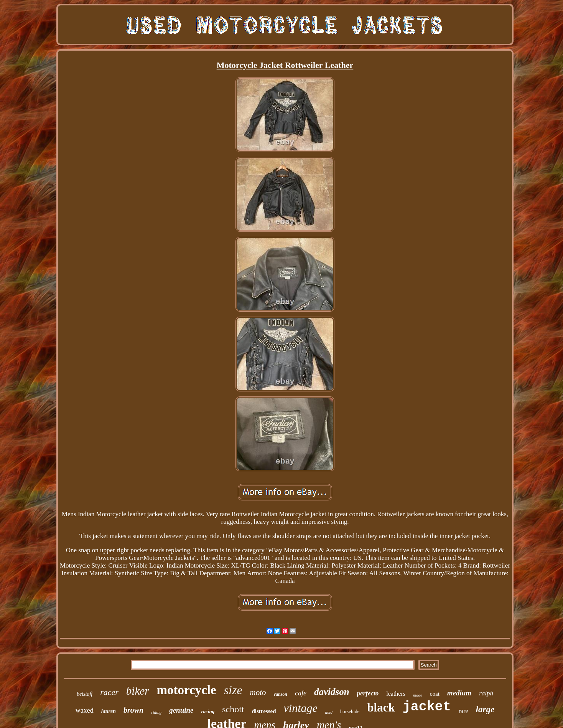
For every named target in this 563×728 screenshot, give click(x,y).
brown (133, 710)
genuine (181, 710)
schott (233, 709)
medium (459, 693)
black (381, 707)
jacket (427, 707)
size (233, 690)
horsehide (350, 711)
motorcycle (186, 690)
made (418, 695)
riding (156, 712)
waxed (85, 710)
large (485, 709)
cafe (301, 693)
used (329, 712)
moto (258, 692)
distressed (264, 711)
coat (435, 694)
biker (138, 691)
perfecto (368, 693)
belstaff (85, 694)
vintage (301, 708)
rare (463, 711)
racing (208, 711)
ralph (486, 693)
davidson (332, 692)
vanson (281, 694)
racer (109, 692)
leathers (396, 694)
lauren (109, 711)
